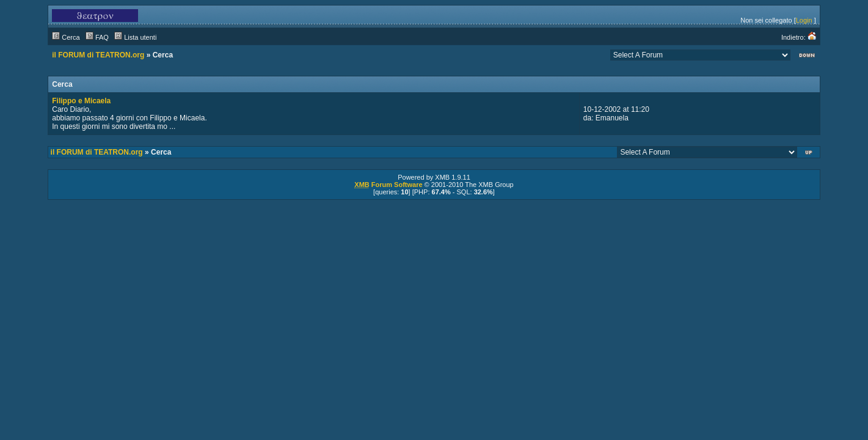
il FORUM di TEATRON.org (98, 55)
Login (804, 20)
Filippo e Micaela (81, 101)
